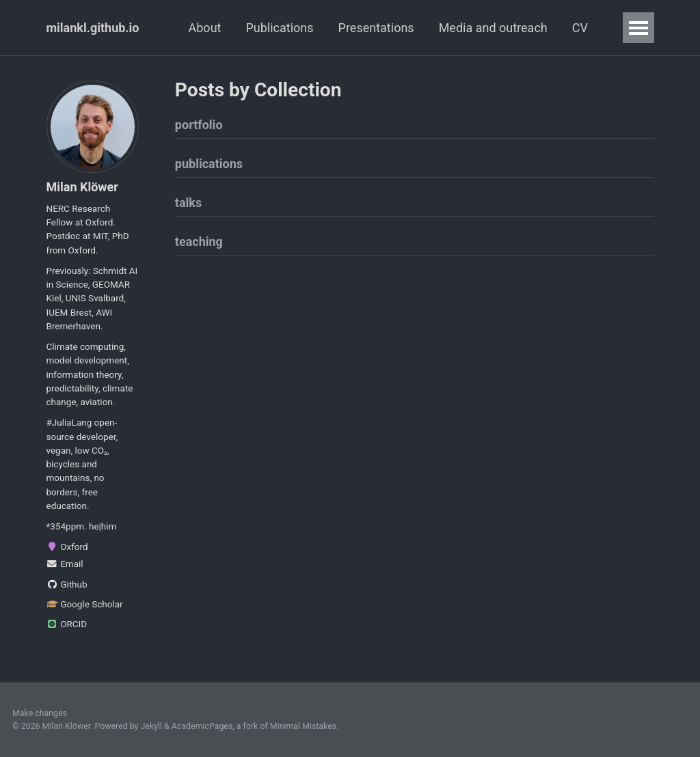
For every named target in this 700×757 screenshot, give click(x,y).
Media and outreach (493, 28)
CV (580, 28)
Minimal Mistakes (303, 726)
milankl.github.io (93, 28)
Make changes (40, 713)
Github (67, 584)
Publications (279, 28)
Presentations (376, 28)
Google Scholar (85, 604)
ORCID (67, 624)
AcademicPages (202, 726)
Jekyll (152, 726)
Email (65, 564)
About (205, 28)
